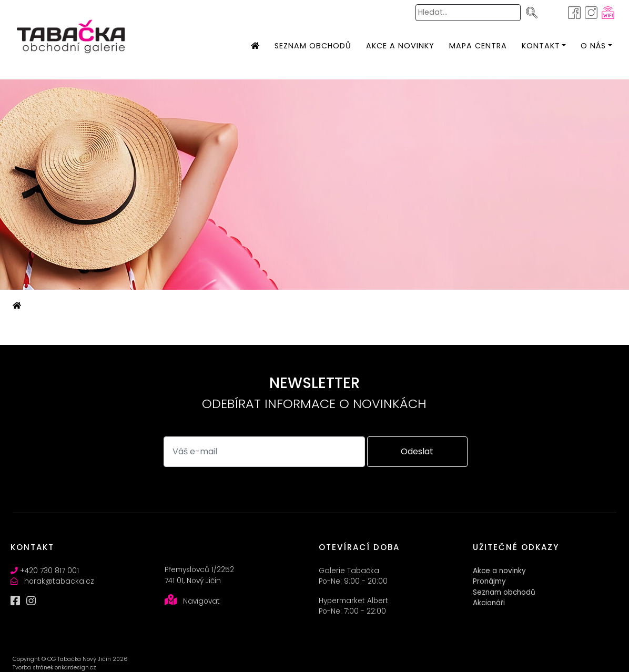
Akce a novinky (499, 571)
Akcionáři (489, 603)
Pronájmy (489, 581)
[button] (541, 46)
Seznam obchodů (504, 592)
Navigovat (201, 601)
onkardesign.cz (75, 668)
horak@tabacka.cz (59, 581)
